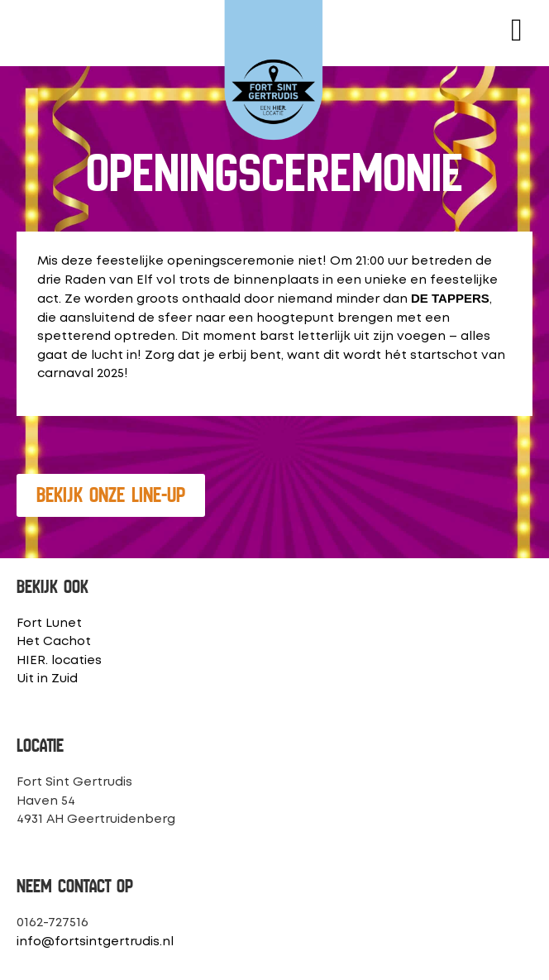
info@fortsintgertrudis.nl (95, 942)
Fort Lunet (49, 624)
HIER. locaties (59, 661)
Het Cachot (54, 642)
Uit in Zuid (47, 679)
